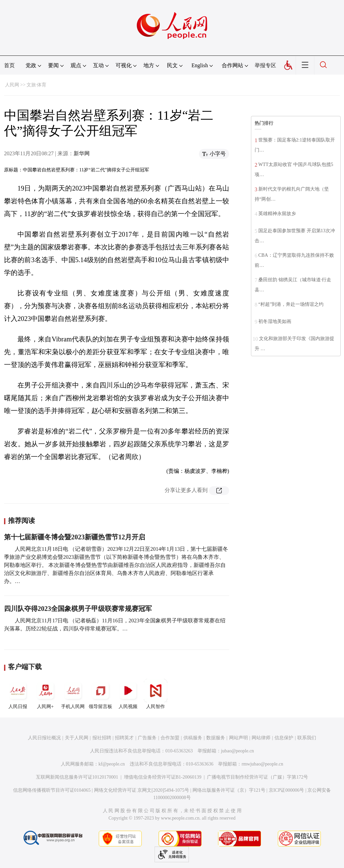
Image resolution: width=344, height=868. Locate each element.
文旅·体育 (37, 85)
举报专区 (265, 65)
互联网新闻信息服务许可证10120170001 (77, 777)
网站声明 (239, 738)
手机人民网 (73, 694)
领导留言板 (100, 694)
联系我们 (307, 738)
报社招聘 (102, 738)
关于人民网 (77, 738)
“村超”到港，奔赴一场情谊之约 (291, 304)
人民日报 (18, 694)
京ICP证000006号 (287, 790)
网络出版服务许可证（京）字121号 (229, 790)
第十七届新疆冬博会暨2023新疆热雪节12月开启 (75, 537)
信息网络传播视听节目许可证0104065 (52, 790)
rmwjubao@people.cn (262, 764)
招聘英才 (124, 738)
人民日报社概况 (44, 738)
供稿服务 (193, 738)
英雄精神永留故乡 (277, 214)
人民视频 (128, 694)
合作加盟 (170, 738)
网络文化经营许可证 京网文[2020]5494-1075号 (142, 790)
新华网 (82, 153)
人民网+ (45, 694)
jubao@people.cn (238, 751)
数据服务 (216, 738)
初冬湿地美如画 (275, 321)
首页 (9, 65)
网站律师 (261, 738)
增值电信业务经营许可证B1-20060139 (163, 777)
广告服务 (147, 738)
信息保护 (284, 738)
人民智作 (156, 694)
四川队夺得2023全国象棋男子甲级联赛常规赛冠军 (78, 609)
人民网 (12, 85)
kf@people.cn (112, 764)
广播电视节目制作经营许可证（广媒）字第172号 (257, 777)
